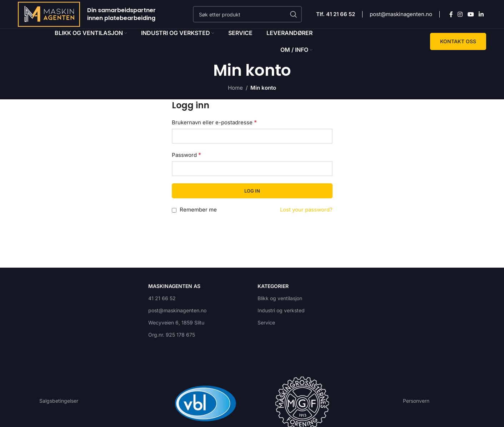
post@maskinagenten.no (401, 14)
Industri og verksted (281, 310)
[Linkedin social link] (481, 14)
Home (235, 88)
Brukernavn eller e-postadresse (214, 122)
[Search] (247, 14)
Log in (252, 191)
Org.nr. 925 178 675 (172, 335)
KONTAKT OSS (458, 41)
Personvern (416, 401)
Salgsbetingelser (59, 401)
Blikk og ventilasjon (280, 298)
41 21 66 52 (162, 298)
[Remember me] (174, 210)
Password (186, 155)
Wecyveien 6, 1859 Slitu (176, 322)
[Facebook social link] (451, 14)
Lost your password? (306, 210)
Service (266, 322)
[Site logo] (49, 14)
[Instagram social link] (460, 14)
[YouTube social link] (471, 14)
